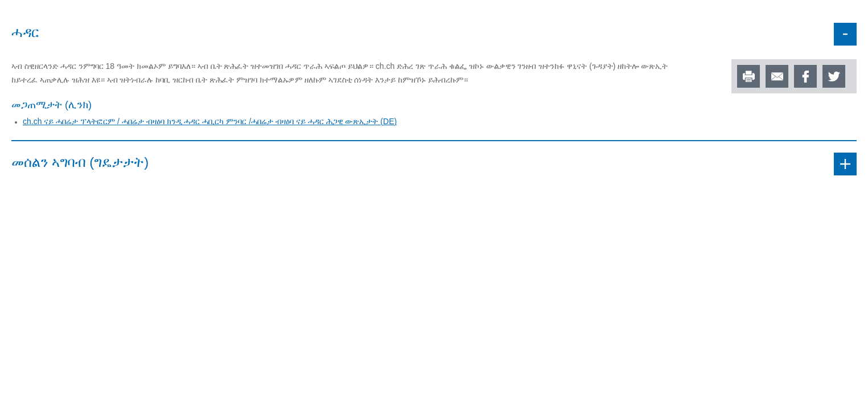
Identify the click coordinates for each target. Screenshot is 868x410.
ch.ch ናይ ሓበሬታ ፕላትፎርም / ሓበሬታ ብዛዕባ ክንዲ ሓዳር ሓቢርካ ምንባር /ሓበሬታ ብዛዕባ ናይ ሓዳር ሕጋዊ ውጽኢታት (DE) (210, 121)
